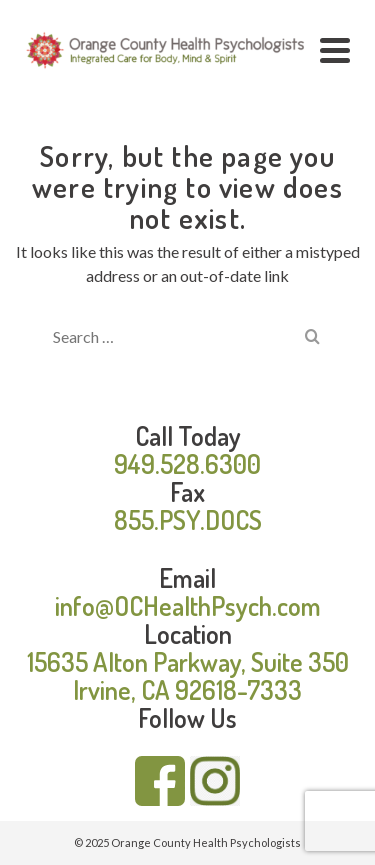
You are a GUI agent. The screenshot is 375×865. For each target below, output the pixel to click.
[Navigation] (335, 50)
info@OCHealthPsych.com (188, 605)
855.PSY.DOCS (188, 519)
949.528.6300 (187, 463)
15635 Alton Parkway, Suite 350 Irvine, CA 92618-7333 (188, 675)
